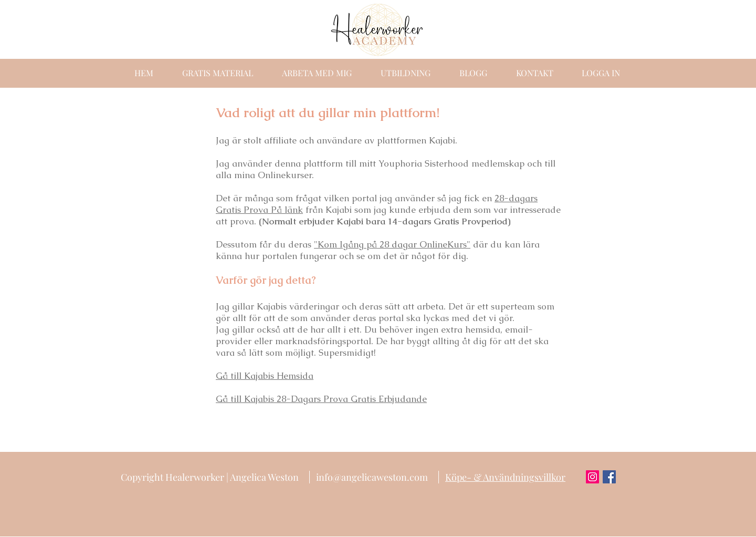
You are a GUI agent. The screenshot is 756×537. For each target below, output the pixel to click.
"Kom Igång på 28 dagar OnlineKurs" (392, 244)
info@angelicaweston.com (372, 477)
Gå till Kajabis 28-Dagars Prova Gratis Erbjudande (321, 399)
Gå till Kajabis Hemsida (265, 376)
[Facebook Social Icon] (609, 477)
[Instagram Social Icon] (592, 477)
